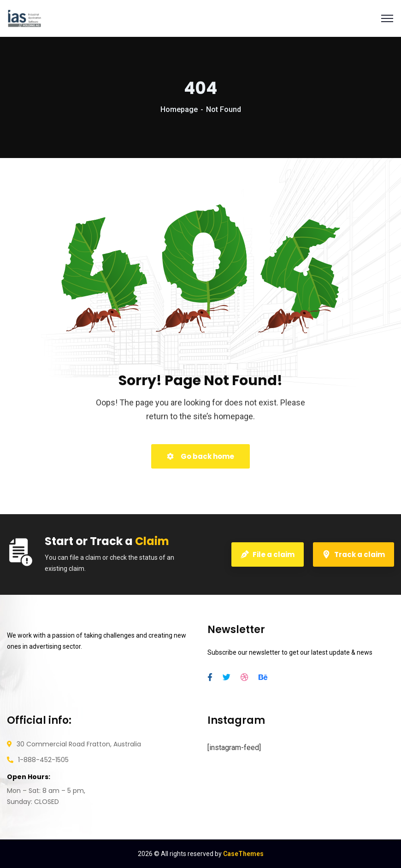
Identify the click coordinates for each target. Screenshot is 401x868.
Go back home (200, 456)
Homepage (179, 109)
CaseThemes (243, 854)
